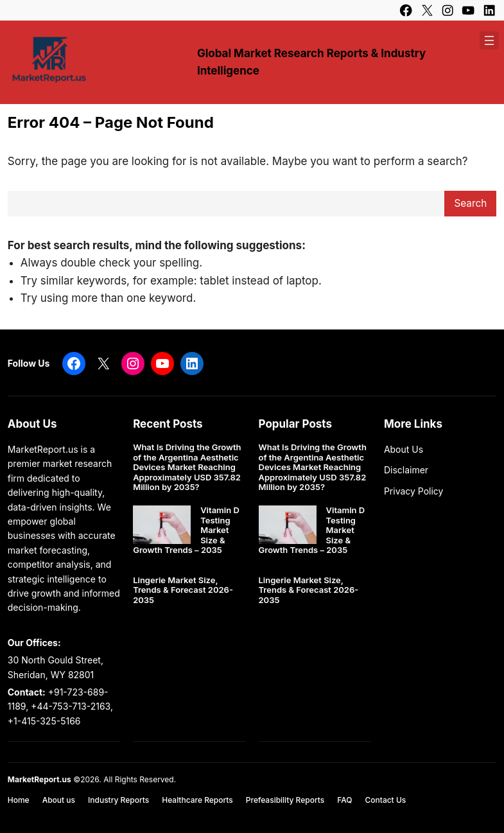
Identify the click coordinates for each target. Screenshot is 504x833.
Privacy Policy (414, 491)
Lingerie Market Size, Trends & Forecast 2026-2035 (183, 590)
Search (470, 203)
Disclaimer (406, 470)
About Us (404, 449)
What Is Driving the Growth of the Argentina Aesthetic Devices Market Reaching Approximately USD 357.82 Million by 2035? (187, 467)
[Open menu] (489, 40)
